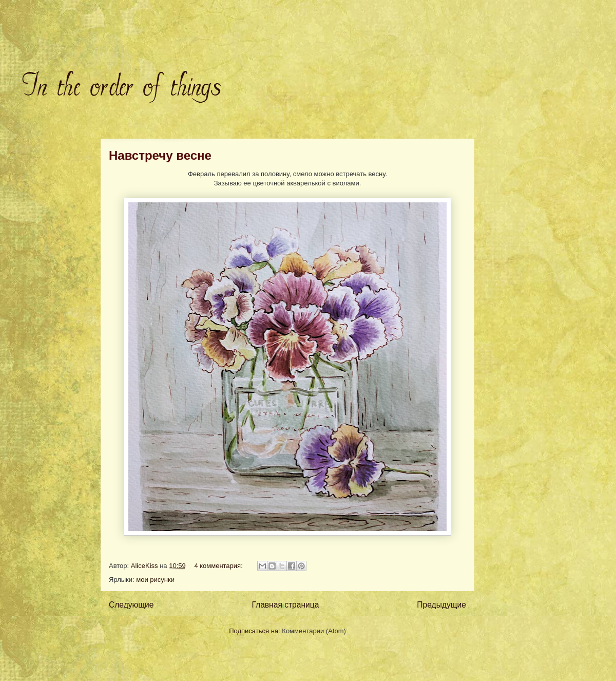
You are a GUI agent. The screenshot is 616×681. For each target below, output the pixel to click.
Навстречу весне (160, 155)
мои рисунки (155, 580)
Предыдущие (441, 605)
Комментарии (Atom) (314, 631)
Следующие (131, 605)
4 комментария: (219, 566)
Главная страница (285, 605)
